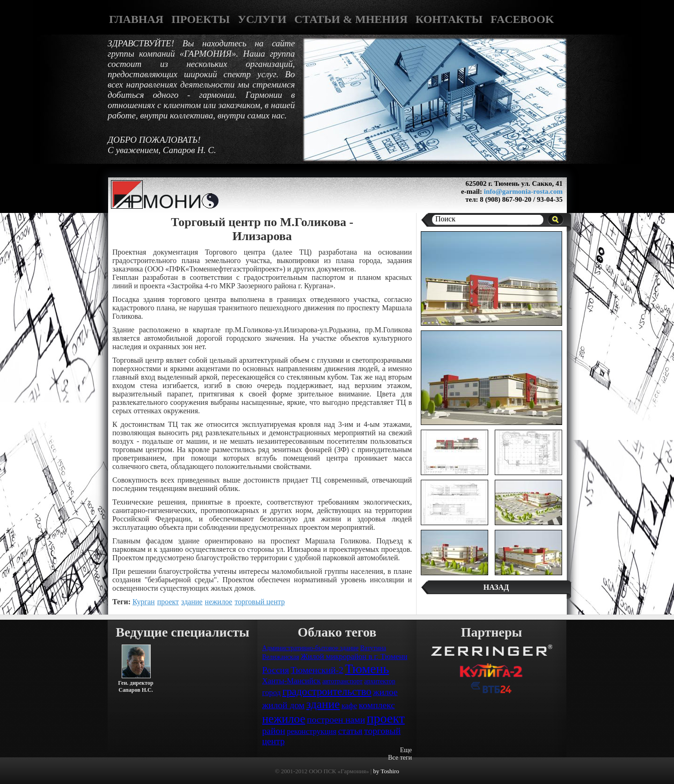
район (274, 731)
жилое (385, 692)
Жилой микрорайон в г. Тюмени (354, 656)
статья (350, 731)
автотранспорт (343, 681)
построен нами (336, 720)
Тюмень (367, 669)
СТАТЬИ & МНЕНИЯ (351, 19)
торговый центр (260, 602)
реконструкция (312, 731)
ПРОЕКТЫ (201, 19)
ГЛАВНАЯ (136, 19)
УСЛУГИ (262, 19)
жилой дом (283, 705)
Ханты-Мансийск (291, 681)
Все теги (400, 758)
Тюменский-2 (317, 670)
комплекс (377, 705)
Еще (406, 750)
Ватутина (373, 648)
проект (168, 602)
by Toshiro (386, 771)
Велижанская (281, 657)
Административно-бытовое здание (310, 648)
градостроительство (327, 692)
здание (192, 602)
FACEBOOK (522, 19)
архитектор (380, 681)
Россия (276, 670)
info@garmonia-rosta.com (523, 191)
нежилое (219, 602)
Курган (144, 602)
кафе (349, 706)
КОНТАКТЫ (449, 19)
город (271, 692)
